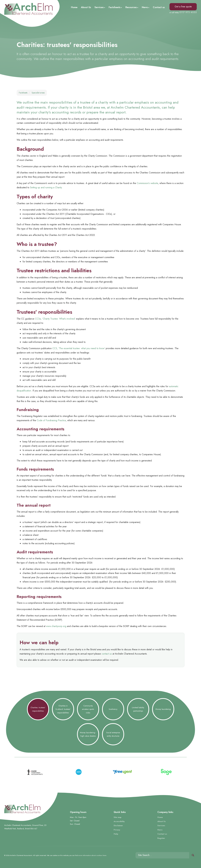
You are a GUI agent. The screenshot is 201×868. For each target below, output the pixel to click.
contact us (107, 654)
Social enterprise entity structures (113, 734)
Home (74, 7)
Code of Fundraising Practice (51, 420)
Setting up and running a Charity (46, 187)
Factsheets (115, 7)
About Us (86, 7)
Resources (132, 7)
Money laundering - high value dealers (88, 734)
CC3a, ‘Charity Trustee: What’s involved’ (55, 319)
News (146, 7)
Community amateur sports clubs (88, 709)
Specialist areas (38, 93)
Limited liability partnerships (138, 709)
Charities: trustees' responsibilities (38, 709)
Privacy (117, 830)
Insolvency (113, 709)
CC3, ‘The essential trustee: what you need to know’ (79, 348)
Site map (118, 817)
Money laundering (163, 709)
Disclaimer (118, 825)
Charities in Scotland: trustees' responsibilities (63, 709)
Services (100, 7)
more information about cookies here (92, 855)
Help (116, 834)
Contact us (159, 7)
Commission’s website (147, 183)
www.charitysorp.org (56, 626)
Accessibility (119, 821)
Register (161, 838)
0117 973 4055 (188, 12)
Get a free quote (183, 7)
